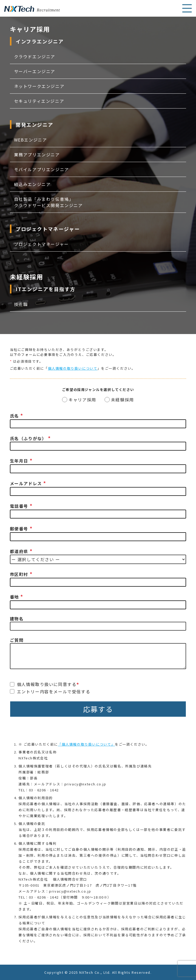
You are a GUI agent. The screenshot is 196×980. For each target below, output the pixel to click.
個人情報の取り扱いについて (73, 368)
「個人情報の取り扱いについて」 (86, 744)
